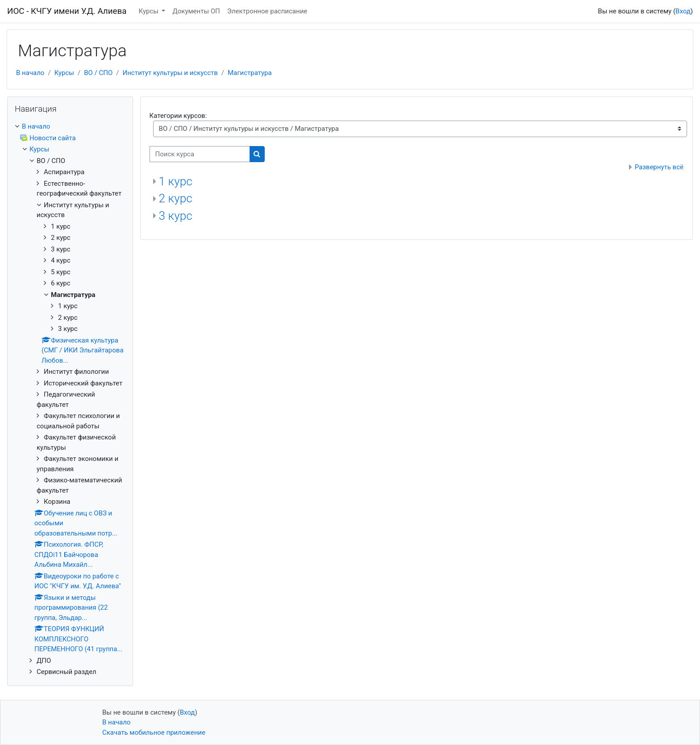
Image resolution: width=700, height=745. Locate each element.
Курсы (150, 11)
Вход (683, 11)
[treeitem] (70, 127)
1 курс (176, 181)
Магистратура (250, 73)
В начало (30, 73)
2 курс (176, 198)
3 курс (176, 216)
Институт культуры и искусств (170, 73)
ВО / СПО (98, 73)
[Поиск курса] (200, 154)
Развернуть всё (659, 167)
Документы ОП (196, 11)
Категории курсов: (178, 116)
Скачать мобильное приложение (154, 732)
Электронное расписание (267, 11)
